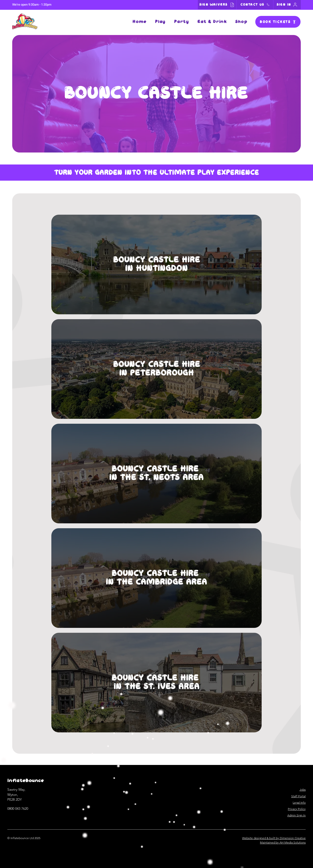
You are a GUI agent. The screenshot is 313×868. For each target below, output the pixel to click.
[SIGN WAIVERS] (217, 5)
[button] (160, 22)
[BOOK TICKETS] (278, 22)
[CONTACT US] (255, 5)
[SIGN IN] (287, 5)
